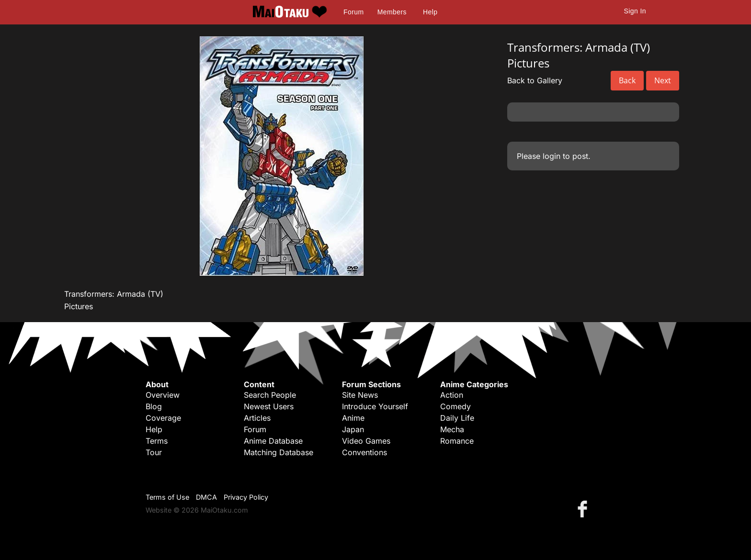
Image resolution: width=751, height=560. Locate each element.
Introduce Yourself (375, 406)
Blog (154, 406)
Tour (154, 452)
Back (627, 80)
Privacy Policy (246, 497)
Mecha (452, 429)
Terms (157, 441)
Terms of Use (167, 497)
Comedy (455, 406)
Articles (257, 418)
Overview (163, 395)
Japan (353, 429)
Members (392, 12)
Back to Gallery (535, 80)
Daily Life (457, 418)
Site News (360, 395)
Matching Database (279, 452)
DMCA (206, 497)
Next (663, 80)
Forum (353, 12)
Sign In (635, 11)
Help (430, 12)
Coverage (163, 418)
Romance (457, 441)
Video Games (366, 441)
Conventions (364, 452)
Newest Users (269, 406)
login (552, 156)
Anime (353, 418)
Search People (270, 395)
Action (452, 395)
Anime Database (273, 441)
